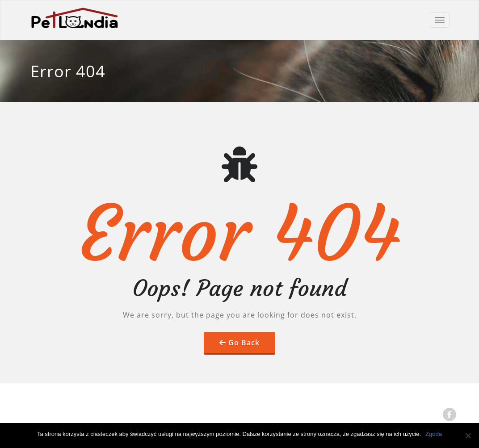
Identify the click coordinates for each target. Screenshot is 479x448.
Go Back (244, 343)
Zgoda (434, 434)
